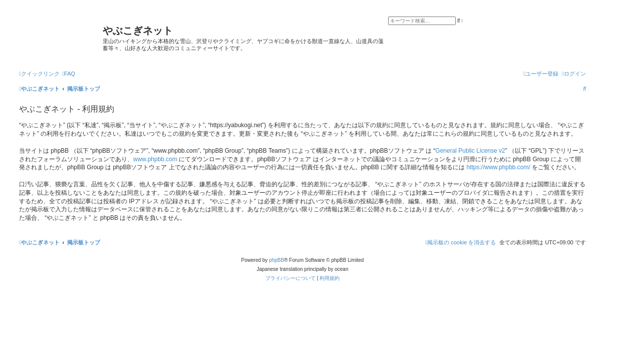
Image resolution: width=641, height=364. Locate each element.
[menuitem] (69, 74)
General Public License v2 (470, 151)
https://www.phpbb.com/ (498, 167)
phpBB (276, 260)
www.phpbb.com (155, 159)
